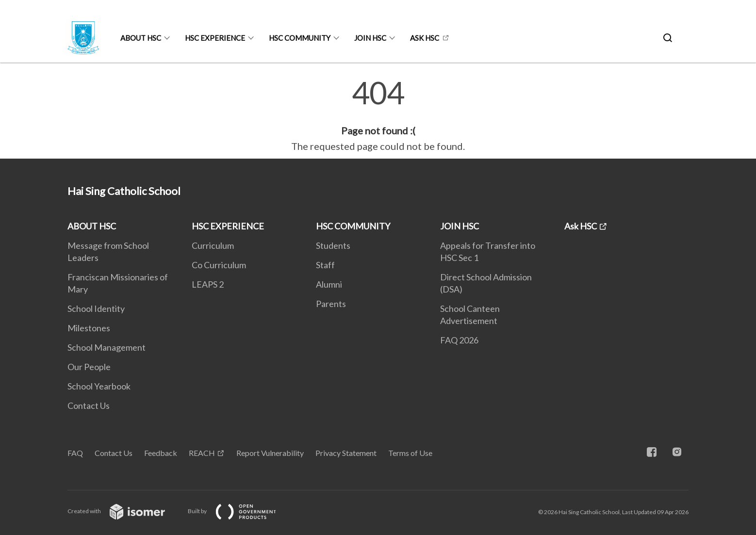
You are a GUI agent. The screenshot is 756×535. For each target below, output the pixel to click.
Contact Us (89, 405)
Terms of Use (410, 453)
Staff (325, 265)
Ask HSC (425, 38)
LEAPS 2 (208, 284)
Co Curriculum (219, 265)
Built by (240, 511)
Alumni (329, 284)
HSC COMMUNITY (300, 38)
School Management (107, 347)
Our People (89, 367)
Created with (124, 511)
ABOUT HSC (141, 38)
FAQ (75, 453)
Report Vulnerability (270, 453)
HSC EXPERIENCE (215, 38)
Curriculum (213, 245)
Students (333, 245)
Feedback (161, 453)
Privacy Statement (346, 453)
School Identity (96, 308)
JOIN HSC (370, 38)
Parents (331, 304)
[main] (378, 115)
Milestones (89, 328)
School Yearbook (99, 386)
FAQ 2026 (459, 340)
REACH (202, 453)
